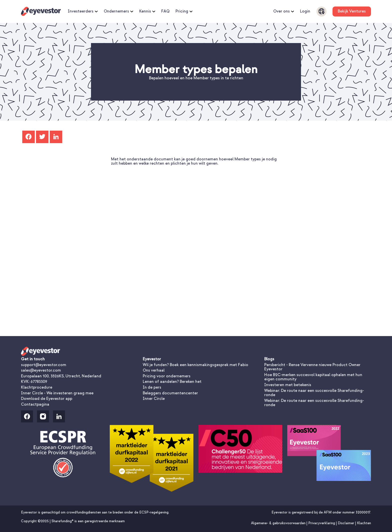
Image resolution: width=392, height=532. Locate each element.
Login (305, 12)
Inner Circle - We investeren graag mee (57, 393)
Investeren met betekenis (288, 385)
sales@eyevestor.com (41, 370)
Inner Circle (154, 399)
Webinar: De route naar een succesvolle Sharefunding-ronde (314, 393)
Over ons (284, 12)
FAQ (165, 12)
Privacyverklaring (322, 523)
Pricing (184, 12)
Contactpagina (35, 404)
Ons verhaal (154, 370)
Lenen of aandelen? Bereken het (172, 382)
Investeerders (83, 12)
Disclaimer (346, 523)
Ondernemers (118, 12)
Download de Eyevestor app (47, 399)
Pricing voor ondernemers (167, 376)
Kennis (147, 12)
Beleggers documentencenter (170, 393)
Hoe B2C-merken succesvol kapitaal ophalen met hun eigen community (313, 377)
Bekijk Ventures (352, 11)
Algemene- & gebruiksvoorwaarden (279, 523)
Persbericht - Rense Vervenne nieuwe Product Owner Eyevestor (312, 367)
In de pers (152, 387)
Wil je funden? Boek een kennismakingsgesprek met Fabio (195, 365)
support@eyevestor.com (44, 365)
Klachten (364, 523)
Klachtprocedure (37, 387)
